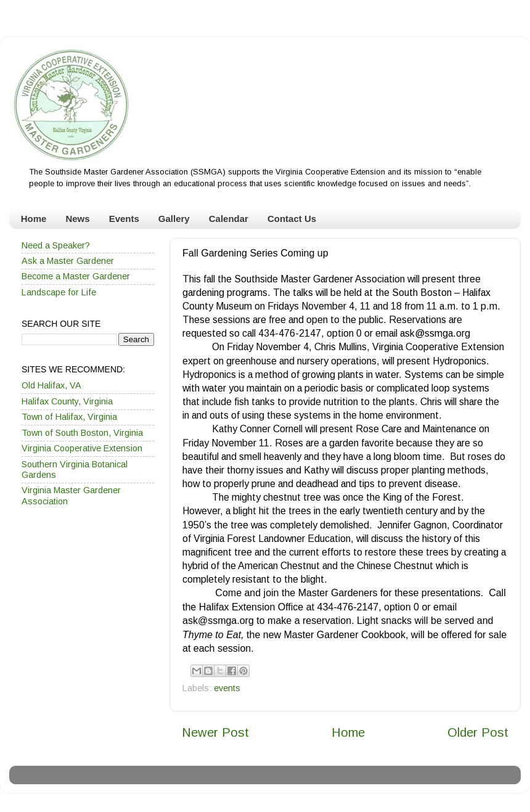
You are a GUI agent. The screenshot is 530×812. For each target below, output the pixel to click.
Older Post (478, 732)
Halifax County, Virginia (67, 401)
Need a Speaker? (56, 245)
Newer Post (215, 732)
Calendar (229, 219)
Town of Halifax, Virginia (69, 417)
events (227, 688)
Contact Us (292, 219)
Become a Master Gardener (76, 276)
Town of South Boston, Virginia (82, 433)
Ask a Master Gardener (68, 261)
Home (34, 219)
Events (124, 219)
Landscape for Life (59, 292)
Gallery (174, 219)
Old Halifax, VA (51, 385)
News (77, 219)
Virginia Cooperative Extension (82, 448)
